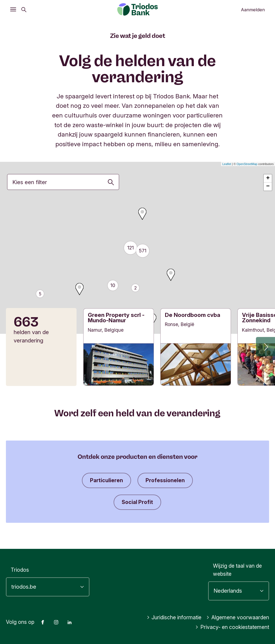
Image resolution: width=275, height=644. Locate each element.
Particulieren (106, 480)
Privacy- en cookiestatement (232, 627)
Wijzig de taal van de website (237, 570)
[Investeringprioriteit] (63, 182)
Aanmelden (253, 10)
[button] (265, 346)
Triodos (20, 570)
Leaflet (227, 164)
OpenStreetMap (247, 164)
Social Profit (137, 502)
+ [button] (268, 178)
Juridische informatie (174, 617)
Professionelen (165, 480)
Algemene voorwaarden (238, 617)
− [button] (268, 187)
